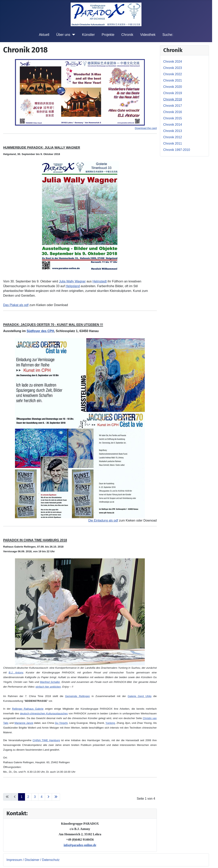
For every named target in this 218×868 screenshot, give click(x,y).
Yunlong (110, 723)
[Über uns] (73, 35)
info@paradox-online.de (80, 845)
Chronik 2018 (173, 99)
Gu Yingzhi (61, 723)
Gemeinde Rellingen (78, 696)
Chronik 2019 (173, 93)
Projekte (108, 35)
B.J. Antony (16, 673)
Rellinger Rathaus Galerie (28, 709)
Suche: (168, 35)
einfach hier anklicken (48, 687)
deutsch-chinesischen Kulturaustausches (44, 713)
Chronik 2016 (173, 112)
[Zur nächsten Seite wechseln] (48, 797)
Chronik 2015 (173, 118)
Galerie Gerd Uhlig (140, 696)
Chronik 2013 (173, 131)
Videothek (148, 35)
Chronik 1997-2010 (177, 150)
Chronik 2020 (173, 87)
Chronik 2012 (173, 137)
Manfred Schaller (50, 682)
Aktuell (44, 35)
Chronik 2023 (173, 68)
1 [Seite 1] (22, 797)
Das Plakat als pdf (16, 305)
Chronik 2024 (173, 62)
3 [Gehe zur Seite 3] (35, 797)
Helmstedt (100, 281)
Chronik (127, 35)
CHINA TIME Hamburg (46, 740)
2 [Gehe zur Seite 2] (28, 797)
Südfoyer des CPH (40, 331)
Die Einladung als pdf (103, 520)
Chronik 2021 (173, 80)
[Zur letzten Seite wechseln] (56, 797)
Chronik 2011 (173, 143)
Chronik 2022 (173, 74)
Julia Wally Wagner (72, 281)
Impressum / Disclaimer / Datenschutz (33, 860)
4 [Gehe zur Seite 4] (42, 797)
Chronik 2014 (173, 125)
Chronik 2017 (173, 106)
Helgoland (73, 286)
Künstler (88, 35)
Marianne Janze (24, 723)
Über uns (63, 35)
